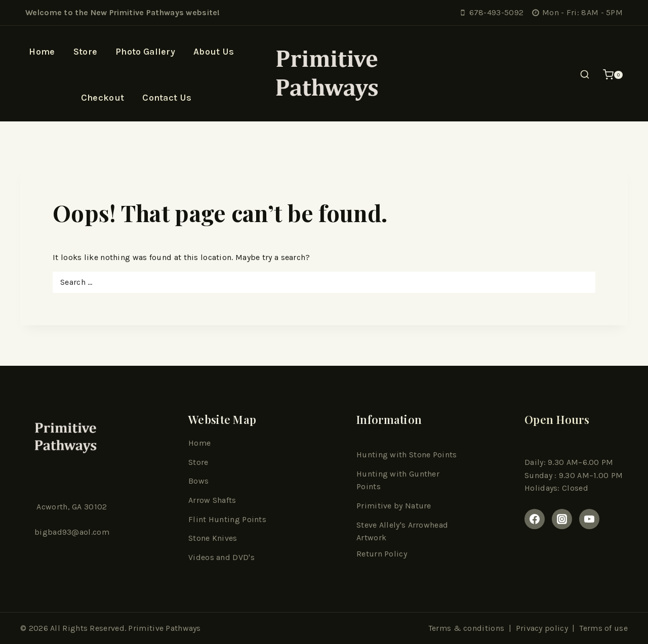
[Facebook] (535, 519)
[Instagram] (562, 519)
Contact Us (167, 98)
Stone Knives (213, 538)
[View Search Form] (585, 75)
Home (42, 52)
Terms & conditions (466, 628)
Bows (198, 481)
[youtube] (589, 519)
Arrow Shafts (212, 500)
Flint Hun (206, 519)
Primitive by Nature (394, 506)
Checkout (103, 98)
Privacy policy (542, 628)
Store (86, 52)
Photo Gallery (145, 52)
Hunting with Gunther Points (398, 480)
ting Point (243, 519)
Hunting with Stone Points (407, 455)
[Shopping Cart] (613, 75)
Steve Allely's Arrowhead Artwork (402, 531)
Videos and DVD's (221, 557)
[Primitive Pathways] (324, 75)
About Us (214, 52)
